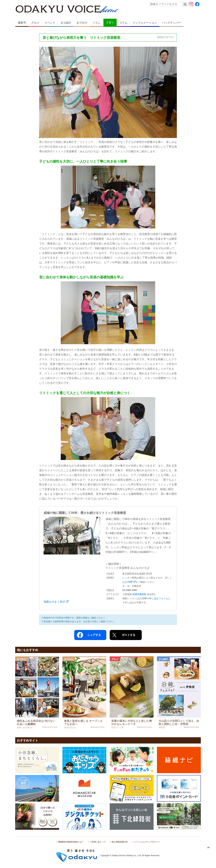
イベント (50, 23)
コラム (123, 23)
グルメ (35, 23)
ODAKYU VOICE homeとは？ (71, 842)
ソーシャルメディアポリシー (147, 842)
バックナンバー (172, 23)
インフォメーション (145, 23)
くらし (97, 23)
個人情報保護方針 (120, 842)
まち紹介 (66, 23)
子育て (110, 23)
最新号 (22, 23)
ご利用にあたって (98, 842)
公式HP (130, 582)
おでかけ (82, 23)
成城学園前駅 (139, 594)
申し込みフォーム (159, 598)
